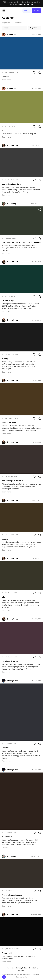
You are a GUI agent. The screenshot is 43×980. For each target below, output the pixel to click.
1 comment (6, 848)
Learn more (23, 5)
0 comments (7, 195)
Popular (33, 28)
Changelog (22, 970)
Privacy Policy (22, 968)
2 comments (7, 253)
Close (31, 5)
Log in (27, 10)
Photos (7, 28)
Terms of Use (10, 968)
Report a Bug (33, 968)
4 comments (7, 80)
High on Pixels (21, 977)
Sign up (36, 10)
